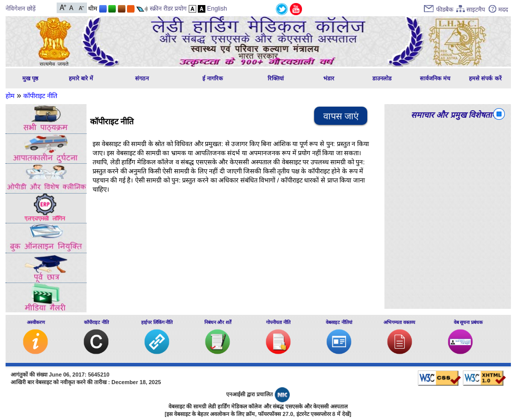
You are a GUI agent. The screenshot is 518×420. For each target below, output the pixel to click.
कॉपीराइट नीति (40, 96)
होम (10, 96)
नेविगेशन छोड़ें (20, 9)
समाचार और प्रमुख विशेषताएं (454, 115)
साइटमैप (476, 10)
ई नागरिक (213, 78)
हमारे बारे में (81, 78)
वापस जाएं (341, 116)
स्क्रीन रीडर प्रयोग (168, 9)
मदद (503, 10)
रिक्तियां (276, 78)
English (217, 9)
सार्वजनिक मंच (435, 78)
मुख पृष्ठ (30, 78)
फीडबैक (445, 10)
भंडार (329, 78)
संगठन (142, 78)
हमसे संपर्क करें (485, 78)
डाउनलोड (382, 78)
